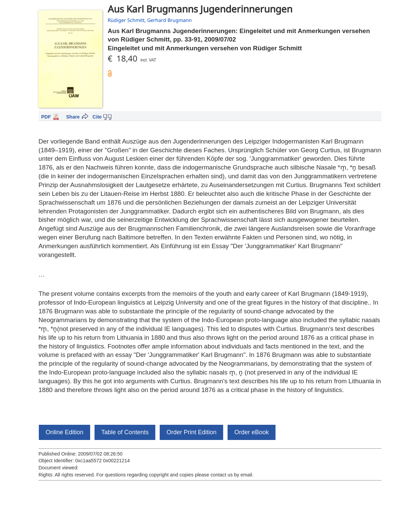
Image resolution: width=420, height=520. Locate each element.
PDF (46, 117)
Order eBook (252, 432)
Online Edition (64, 432)
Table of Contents (125, 432)
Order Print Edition (191, 432)
